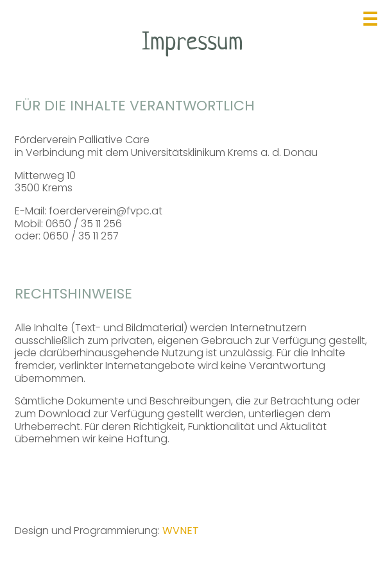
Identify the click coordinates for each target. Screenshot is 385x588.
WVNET (181, 531)
